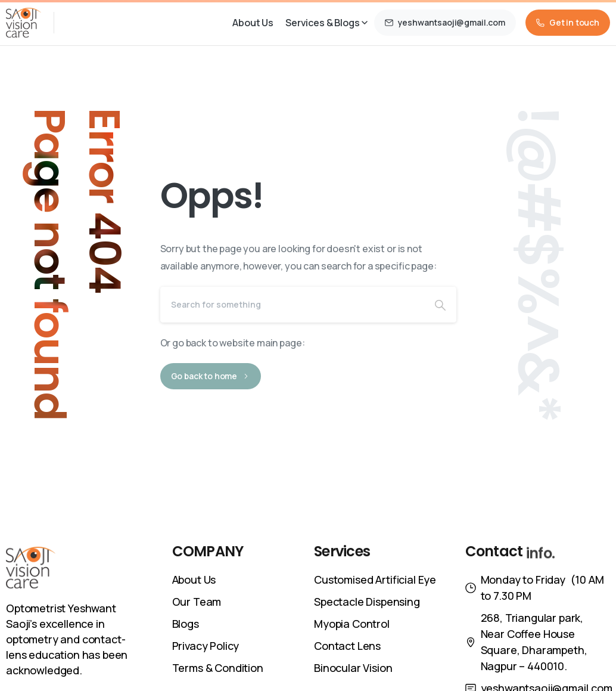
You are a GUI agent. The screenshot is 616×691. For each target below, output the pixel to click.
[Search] (292, 305)
